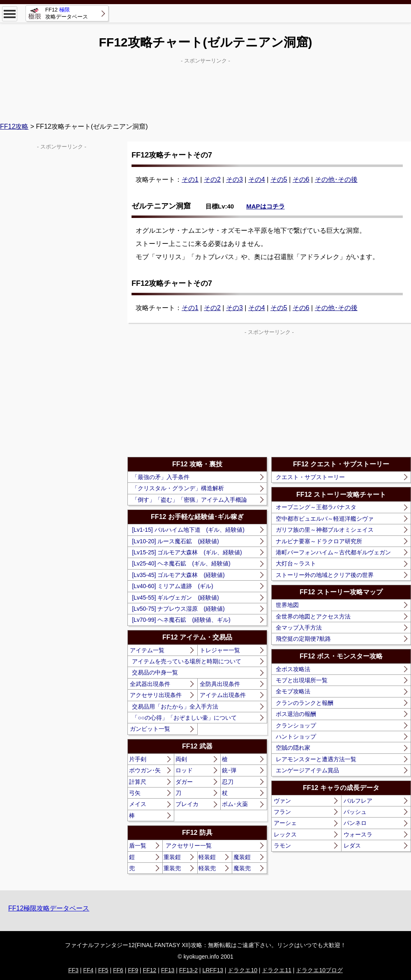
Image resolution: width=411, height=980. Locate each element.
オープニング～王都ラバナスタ (316, 507)
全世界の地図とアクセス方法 (313, 616)
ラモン (282, 846)
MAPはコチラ (265, 206)
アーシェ (285, 823)
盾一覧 (138, 846)
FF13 (168, 970)
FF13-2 (188, 970)
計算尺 (138, 782)
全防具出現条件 (220, 684)
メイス (138, 804)
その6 (301, 180)
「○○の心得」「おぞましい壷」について (184, 718)
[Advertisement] (205, 87)
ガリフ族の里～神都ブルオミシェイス (325, 530)
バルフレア (358, 801)
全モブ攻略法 (293, 691)
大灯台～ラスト (296, 563)
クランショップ (296, 725)
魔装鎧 (242, 857)
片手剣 (138, 759)
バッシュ (355, 812)
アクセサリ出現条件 (156, 695)
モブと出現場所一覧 (302, 680)
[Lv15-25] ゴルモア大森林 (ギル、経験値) (187, 552)
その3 (234, 180)
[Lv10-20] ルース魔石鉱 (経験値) (175, 541)
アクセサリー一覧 (189, 846)
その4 (257, 180)
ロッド (184, 770)
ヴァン (282, 801)
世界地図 (287, 605)
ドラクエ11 (277, 970)
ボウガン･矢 (145, 770)
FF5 (103, 970)
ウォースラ (358, 834)
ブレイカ (187, 804)
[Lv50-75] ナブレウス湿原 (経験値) (178, 609)
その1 (190, 180)
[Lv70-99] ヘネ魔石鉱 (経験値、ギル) (181, 620)
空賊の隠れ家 (293, 748)
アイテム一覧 (147, 650)
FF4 (88, 970)
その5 (279, 180)
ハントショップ (296, 737)
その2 (212, 180)
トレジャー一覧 (220, 650)
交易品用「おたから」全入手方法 (175, 707)
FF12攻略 (14, 126)
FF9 (133, 970)
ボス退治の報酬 (296, 714)
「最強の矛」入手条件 (161, 477)
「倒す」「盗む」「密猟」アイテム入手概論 (189, 500)
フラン (282, 812)
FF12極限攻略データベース (49, 908)
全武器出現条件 (150, 684)
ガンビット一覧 (150, 729)
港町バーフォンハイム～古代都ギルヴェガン (333, 552)
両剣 (181, 759)
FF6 (118, 970)
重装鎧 (172, 857)
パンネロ (355, 823)
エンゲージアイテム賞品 (307, 770)
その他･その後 (336, 180)
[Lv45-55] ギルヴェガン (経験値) (175, 598)
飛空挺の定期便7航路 (303, 639)
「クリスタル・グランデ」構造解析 (178, 488)
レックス (285, 834)
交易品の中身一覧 (155, 672)
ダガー (184, 782)
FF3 (73, 970)
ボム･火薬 (235, 804)
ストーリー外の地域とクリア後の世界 (325, 575)
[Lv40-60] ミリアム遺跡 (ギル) (173, 586)
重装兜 (172, 868)
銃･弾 (229, 770)
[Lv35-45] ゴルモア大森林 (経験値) (178, 575)
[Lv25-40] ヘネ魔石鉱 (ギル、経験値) (181, 563)
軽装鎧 (207, 857)
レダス (352, 846)
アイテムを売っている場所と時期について (187, 661)
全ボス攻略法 (293, 669)
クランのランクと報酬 (305, 703)
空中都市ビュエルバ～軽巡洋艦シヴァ (325, 519)
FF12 (150, 970)
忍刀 (228, 782)
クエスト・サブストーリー (310, 477)
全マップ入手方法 (299, 628)
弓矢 (135, 793)
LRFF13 (213, 970)
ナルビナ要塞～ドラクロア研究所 (319, 541)
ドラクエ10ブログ (319, 970)
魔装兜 (242, 868)
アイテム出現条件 (223, 695)
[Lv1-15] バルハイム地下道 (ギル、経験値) (188, 530)
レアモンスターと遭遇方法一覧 (316, 759)
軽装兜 (207, 868)
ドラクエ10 (242, 970)
